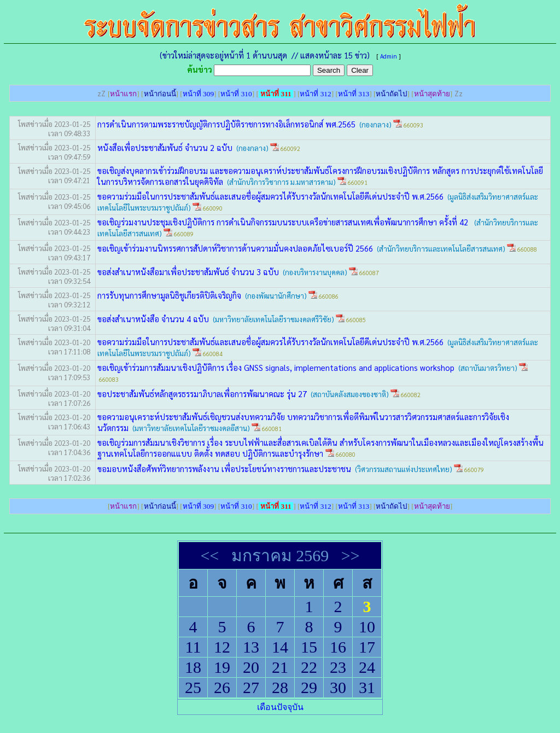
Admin (389, 56)
